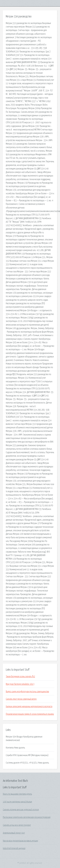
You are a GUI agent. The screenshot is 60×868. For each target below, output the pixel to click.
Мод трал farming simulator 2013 (20, 684)
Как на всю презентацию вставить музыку (20, 841)
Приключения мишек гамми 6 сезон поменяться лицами (30, 714)
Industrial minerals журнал (14, 848)
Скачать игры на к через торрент (17, 825)
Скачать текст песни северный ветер (21, 699)
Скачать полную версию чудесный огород (21, 810)
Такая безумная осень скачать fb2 (20, 677)
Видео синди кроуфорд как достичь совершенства (27, 692)
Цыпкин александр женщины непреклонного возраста (29, 706)
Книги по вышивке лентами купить (17, 794)
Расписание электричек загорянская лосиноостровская (27, 817)
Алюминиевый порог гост (14, 833)
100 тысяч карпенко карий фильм (17, 802)
